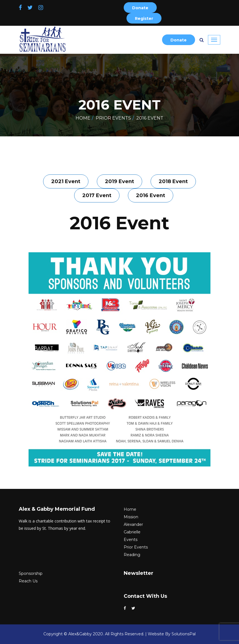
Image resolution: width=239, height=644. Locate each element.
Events (131, 540)
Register (144, 18)
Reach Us (28, 581)
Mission (131, 517)
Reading (132, 555)
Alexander (133, 524)
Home (83, 118)
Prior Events (113, 118)
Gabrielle (132, 532)
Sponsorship (31, 573)
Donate (140, 8)
